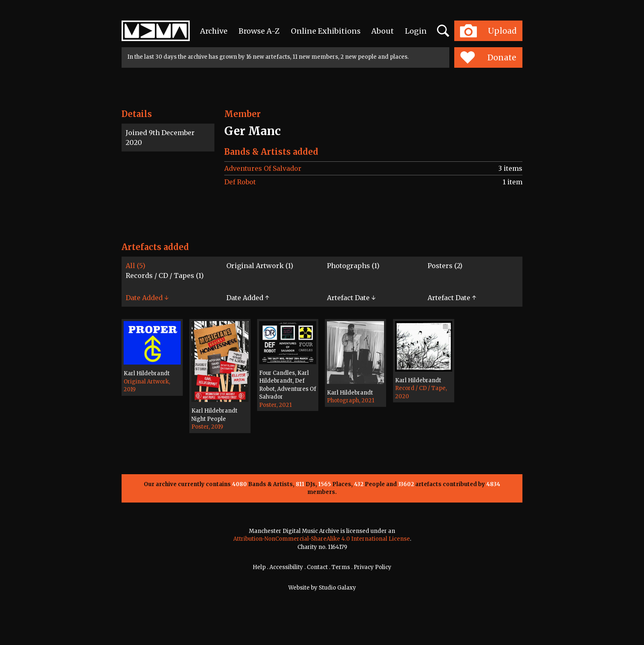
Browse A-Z (259, 31)
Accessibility (286, 567)
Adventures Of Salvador (263, 168)
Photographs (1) (353, 266)
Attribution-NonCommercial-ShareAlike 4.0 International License (322, 539)
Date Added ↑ (248, 298)
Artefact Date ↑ (452, 298)
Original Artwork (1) (260, 266)
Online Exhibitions (326, 31)
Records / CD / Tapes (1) (165, 275)
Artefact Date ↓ (351, 298)
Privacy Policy (373, 567)
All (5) (136, 266)
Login (416, 31)
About (383, 31)
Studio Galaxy (337, 588)
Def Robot (240, 182)
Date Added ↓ (147, 298)
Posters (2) (445, 266)
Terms (341, 567)
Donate (488, 57)
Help (259, 567)
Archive (214, 31)
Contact (317, 567)
